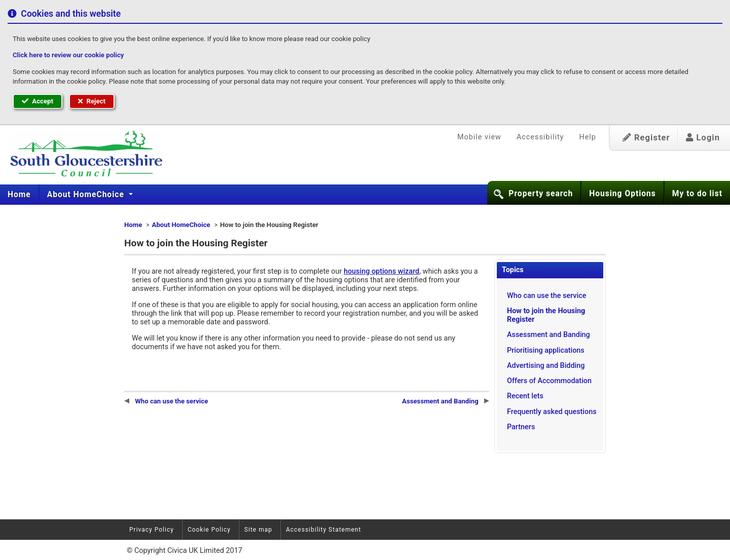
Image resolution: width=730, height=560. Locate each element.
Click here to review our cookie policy (68, 55)
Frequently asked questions (552, 412)
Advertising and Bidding (546, 366)
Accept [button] (38, 101)
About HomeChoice (87, 195)
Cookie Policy (209, 530)
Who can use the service (546, 296)
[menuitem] (20, 195)
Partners (521, 427)
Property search (541, 194)
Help (587, 137)
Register (646, 138)
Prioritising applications (546, 350)
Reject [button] (92, 101)
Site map (258, 530)
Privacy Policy (152, 530)
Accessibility (540, 137)
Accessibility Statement (323, 530)
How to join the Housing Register (546, 315)
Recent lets (525, 396)
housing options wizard (381, 271)
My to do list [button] (697, 194)
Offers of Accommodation (549, 381)
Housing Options (623, 194)
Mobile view (479, 137)
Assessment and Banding (549, 335)
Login (703, 138)
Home (19, 195)
